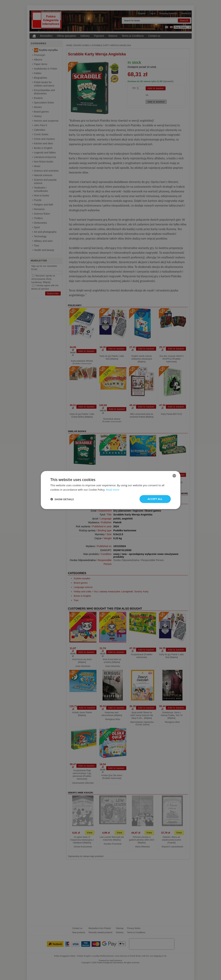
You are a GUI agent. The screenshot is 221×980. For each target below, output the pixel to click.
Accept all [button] (155, 499)
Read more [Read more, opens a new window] (113, 489)
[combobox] (174, 476)
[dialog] (111, 490)
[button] (62, 499)
